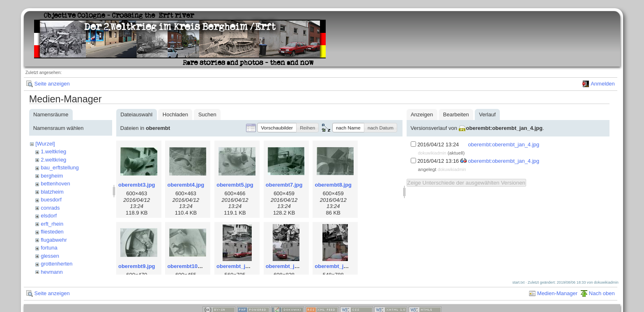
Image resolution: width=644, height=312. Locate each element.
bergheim (52, 176)
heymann (52, 272)
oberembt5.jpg (235, 185)
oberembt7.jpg (284, 185)
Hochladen (175, 114)
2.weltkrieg (53, 160)
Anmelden (603, 84)
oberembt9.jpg (137, 266)
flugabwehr (54, 240)
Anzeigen (422, 114)
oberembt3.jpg (137, 185)
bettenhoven (55, 184)
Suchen (207, 114)
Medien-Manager (557, 293)
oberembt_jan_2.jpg (242, 266)
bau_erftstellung (60, 168)
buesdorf (51, 200)
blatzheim (52, 192)
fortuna (49, 248)
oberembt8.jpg (333, 185)
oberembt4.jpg (186, 185)
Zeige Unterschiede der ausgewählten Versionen (466, 183)
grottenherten (56, 264)
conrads (50, 208)
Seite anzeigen (52, 84)
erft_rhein (52, 224)
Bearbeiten (456, 114)
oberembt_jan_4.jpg (340, 266)
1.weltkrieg (53, 151)
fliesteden (52, 232)
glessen (50, 256)
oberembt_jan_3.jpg (291, 266)
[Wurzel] (45, 144)
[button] (277, 128)
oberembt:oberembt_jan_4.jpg (504, 128)
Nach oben (602, 293)
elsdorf (49, 216)
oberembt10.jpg (187, 266)
